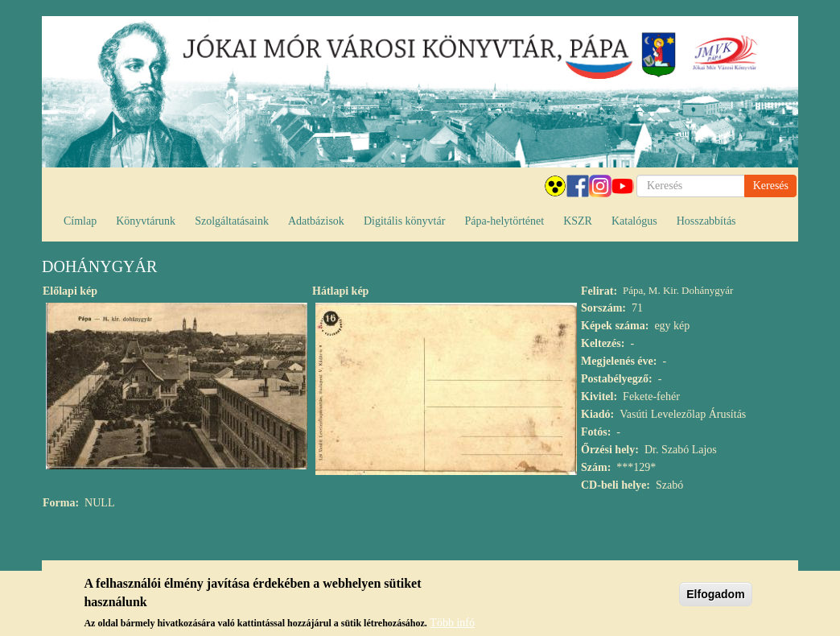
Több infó (452, 623)
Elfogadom (715, 594)
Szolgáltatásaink (232, 221)
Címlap (80, 221)
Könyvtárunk (146, 221)
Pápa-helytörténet (504, 221)
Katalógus (634, 221)
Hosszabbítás (706, 221)
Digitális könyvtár (405, 221)
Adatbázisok (316, 221)
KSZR (578, 221)
